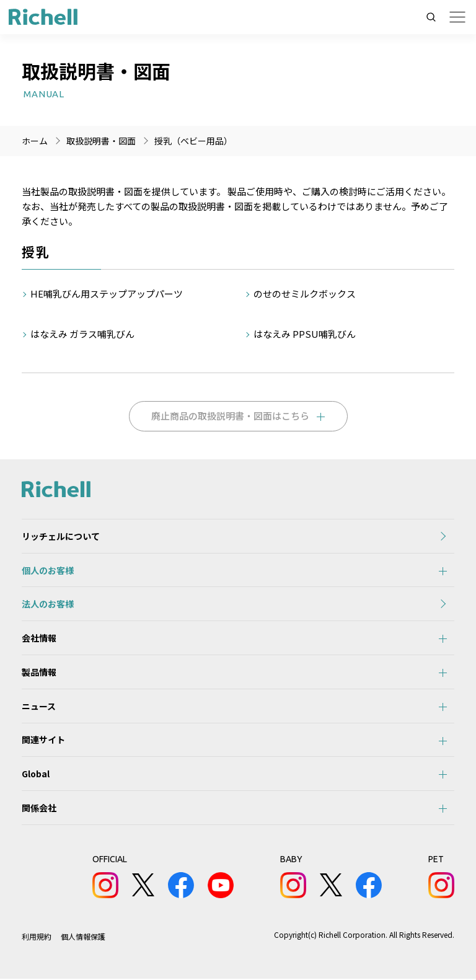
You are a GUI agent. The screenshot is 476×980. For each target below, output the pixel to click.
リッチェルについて (61, 536)
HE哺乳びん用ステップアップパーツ (107, 294)
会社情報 (39, 638)
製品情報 (39, 673)
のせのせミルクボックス (306, 294)
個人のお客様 (48, 570)
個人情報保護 (83, 938)
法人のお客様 (48, 604)
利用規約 (37, 938)
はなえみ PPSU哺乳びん (305, 334)
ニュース (39, 707)
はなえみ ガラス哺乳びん (82, 334)
